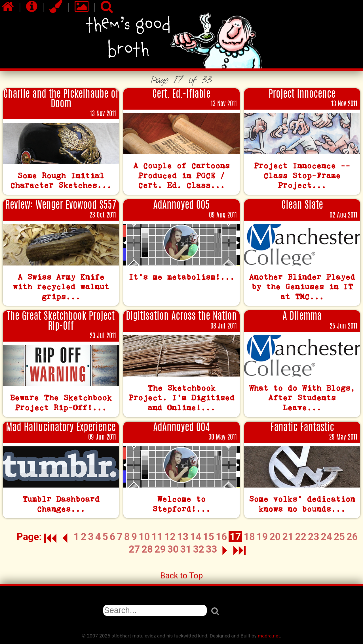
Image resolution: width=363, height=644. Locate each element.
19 (262, 537)
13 (183, 537)
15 (208, 537)
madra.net (269, 636)
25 (339, 537)
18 (249, 537)
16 (221, 537)
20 (275, 537)
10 (144, 537)
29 (160, 549)
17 (235, 537)
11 (157, 537)
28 (147, 549)
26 (352, 537)
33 (212, 549)
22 (301, 537)
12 (170, 537)
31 (186, 549)
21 (288, 537)
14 (196, 537)
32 (199, 549)
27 (134, 549)
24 (326, 537)
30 (173, 549)
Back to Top (182, 576)
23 (314, 537)
